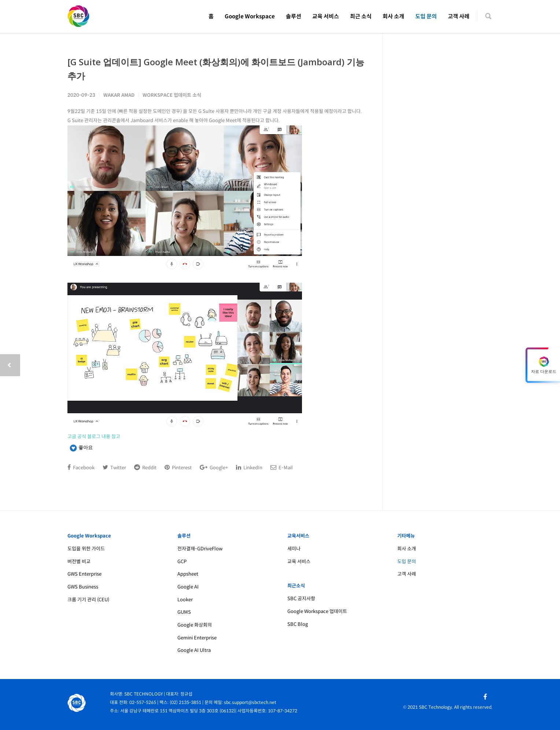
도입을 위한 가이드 (86, 549)
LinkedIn (249, 467)
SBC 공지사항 (301, 599)
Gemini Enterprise (197, 638)
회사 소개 (393, 16)
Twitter (114, 467)
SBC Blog (298, 624)
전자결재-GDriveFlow (200, 549)
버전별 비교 (79, 562)
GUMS (184, 612)
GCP (182, 562)
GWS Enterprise (84, 574)
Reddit (145, 467)
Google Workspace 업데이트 (317, 611)
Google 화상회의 (195, 625)
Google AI (188, 587)
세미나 (294, 549)
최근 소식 (361, 16)
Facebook (81, 467)
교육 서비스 (326, 16)
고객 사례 (459, 16)
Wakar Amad (119, 95)
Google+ (214, 467)
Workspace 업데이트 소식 (172, 95)
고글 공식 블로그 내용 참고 (94, 436)
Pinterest (178, 467)
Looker (185, 600)
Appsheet (188, 574)
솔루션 (294, 16)
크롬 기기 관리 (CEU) (88, 600)
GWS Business (83, 587)
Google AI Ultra (194, 650)
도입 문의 (426, 16)
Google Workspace (250, 16)
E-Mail (282, 467)
